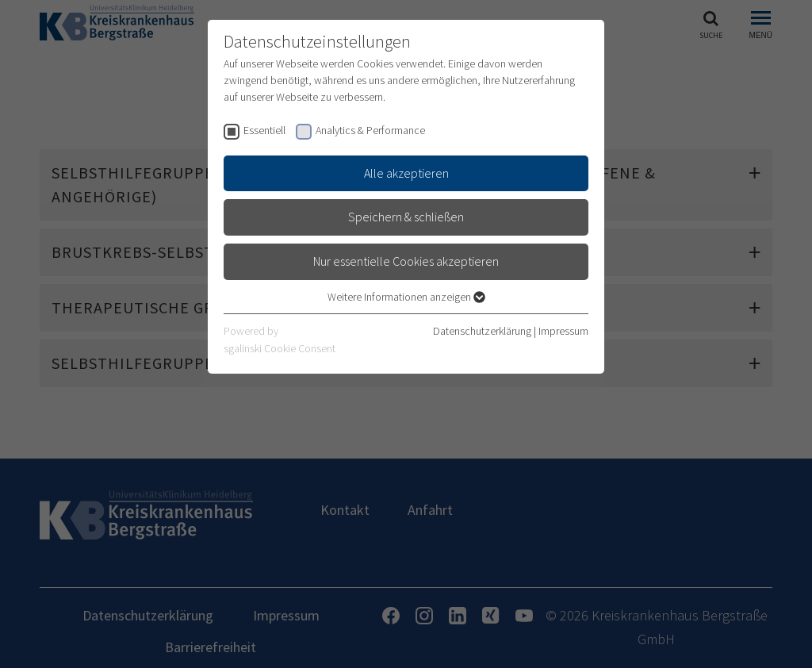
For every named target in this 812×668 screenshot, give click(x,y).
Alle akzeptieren (406, 173)
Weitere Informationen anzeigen (406, 297)
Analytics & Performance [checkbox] (370, 130)
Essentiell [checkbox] (264, 130)
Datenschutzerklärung (482, 331)
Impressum (563, 331)
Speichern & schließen (406, 217)
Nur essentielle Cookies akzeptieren (406, 261)
